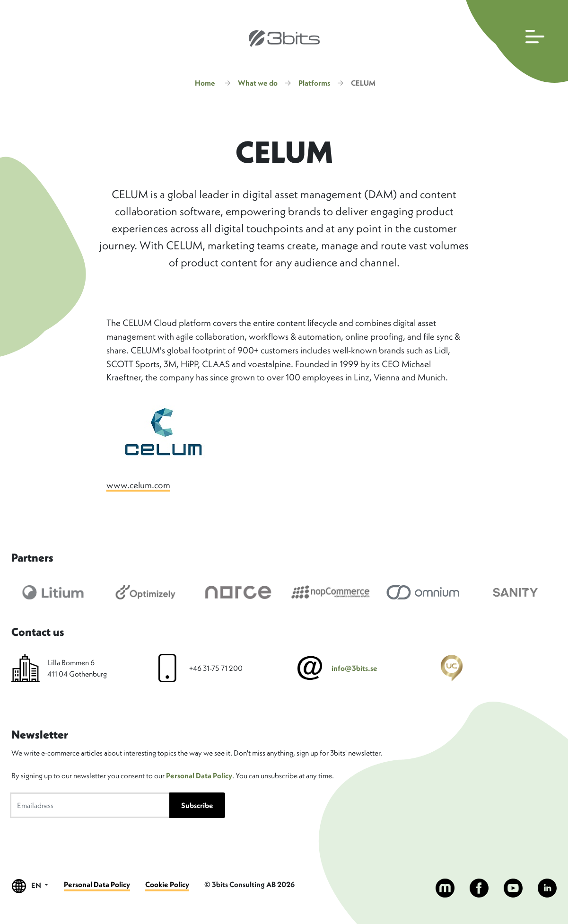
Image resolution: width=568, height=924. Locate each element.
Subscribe (197, 805)
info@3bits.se (354, 668)
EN (30, 886)
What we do (258, 83)
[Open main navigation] (515, 41)
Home (205, 83)
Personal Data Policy (199, 775)
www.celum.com (138, 485)
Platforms (314, 83)
